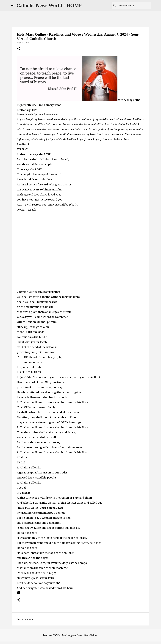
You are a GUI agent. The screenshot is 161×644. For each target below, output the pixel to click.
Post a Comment (25, 619)
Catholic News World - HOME (49, 5)
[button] (19, 49)
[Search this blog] (134, 5)
